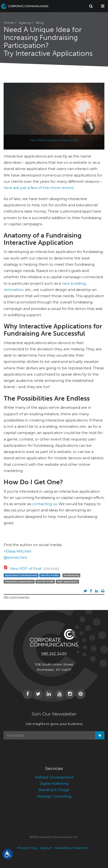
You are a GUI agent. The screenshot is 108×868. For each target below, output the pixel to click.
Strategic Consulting (54, 796)
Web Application (67, 582)
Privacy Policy (27, 848)
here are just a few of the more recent (39, 188)
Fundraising (71, 575)
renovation (13, 290)
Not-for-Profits (50, 575)
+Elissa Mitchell (17, 551)
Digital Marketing (54, 784)
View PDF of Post (26, 569)
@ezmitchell (15, 557)
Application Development (21, 575)
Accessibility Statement (72, 848)
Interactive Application (19, 582)
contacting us (44, 504)
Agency (25, 23)
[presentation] (40, 751)
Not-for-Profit (45, 582)
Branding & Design (54, 790)
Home (9, 23)
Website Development (54, 777)
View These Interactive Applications (54, 140)
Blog (40, 23)
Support (46, 848)
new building (74, 283)
